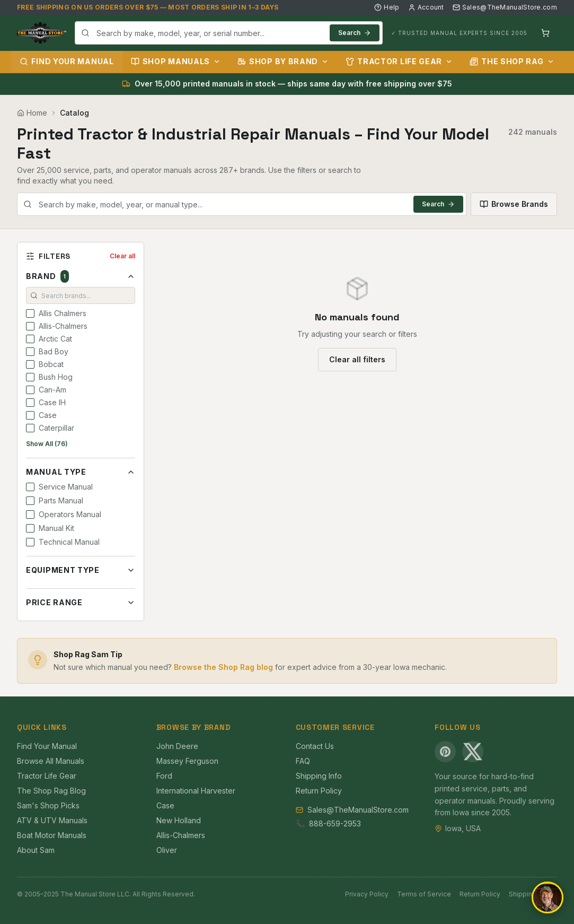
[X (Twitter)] (473, 752)
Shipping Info (319, 776)
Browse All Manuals (51, 761)
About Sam (36, 850)
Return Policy (319, 791)
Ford (164, 776)
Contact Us (315, 746)
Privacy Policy (367, 894)
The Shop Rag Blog (51, 791)
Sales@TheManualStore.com (505, 7)
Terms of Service (424, 894)
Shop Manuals (176, 61)
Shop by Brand (283, 61)
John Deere (177, 746)
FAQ (303, 761)
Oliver (167, 850)
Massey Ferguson (187, 761)
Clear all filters (357, 359)
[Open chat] (547, 897)
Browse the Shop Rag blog (223, 667)
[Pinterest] (445, 752)
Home (32, 113)
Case (165, 805)
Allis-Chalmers (181, 835)
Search (355, 33)
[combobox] (229, 33)
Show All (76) (47, 444)
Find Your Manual (67, 61)
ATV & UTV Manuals (52, 820)
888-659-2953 (335, 823)
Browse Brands (514, 204)
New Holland (179, 820)
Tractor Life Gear (399, 61)
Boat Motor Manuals (52, 835)
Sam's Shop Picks (48, 805)
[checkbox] (30, 313)
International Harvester (196, 791)
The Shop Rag (512, 61)
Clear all (122, 256)
